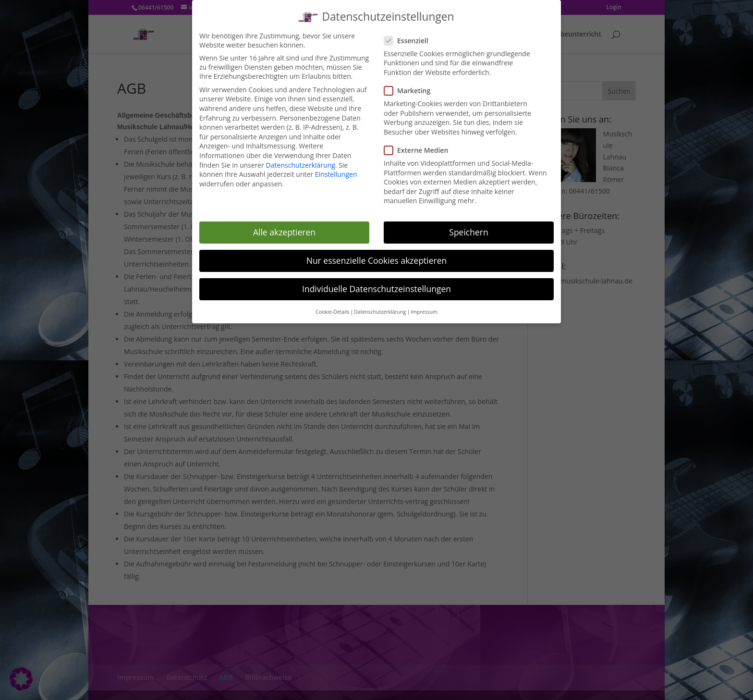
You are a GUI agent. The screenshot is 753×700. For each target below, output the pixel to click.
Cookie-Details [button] (332, 307)
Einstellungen (336, 170)
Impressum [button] (424, 307)
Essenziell (410, 36)
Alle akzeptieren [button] (284, 228)
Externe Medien (420, 146)
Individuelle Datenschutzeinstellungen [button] (376, 284)
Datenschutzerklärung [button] (380, 307)
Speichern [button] (468, 228)
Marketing (411, 86)
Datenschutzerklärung (301, 161)
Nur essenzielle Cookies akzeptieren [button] (377, 256)
